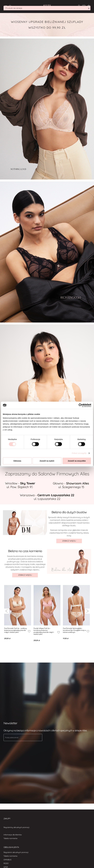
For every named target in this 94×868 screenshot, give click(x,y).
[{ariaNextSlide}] (87, 611)
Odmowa (17, 461)
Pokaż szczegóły (79, 453)
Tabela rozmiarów (11, 838)
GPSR (6, 867)
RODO (6, 863)
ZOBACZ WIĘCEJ (69, 541)
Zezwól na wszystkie (77, 461)
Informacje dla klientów (13, 835)
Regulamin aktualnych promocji (16, 852)
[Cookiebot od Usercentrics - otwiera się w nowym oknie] (80, 405)
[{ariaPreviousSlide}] (7, 611)
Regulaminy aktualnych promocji (16, 827)
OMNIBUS (7, 860)
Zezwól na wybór (47, 461)
